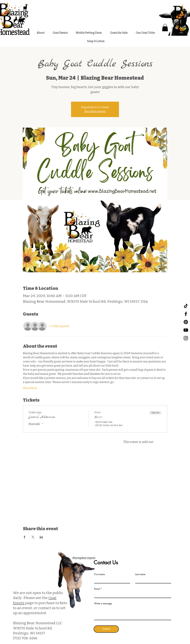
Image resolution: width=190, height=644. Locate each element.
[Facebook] (186, 314)
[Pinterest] (186, 322)
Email (97, 589)
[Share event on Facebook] (25, 537)
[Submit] (106, 629)
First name (99, 574)
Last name (140, 574)
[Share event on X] (33, 537)
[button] (165, 28)
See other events (95, 111)
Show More (30, 388)
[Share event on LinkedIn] (41, 537)
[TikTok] (186, 306)
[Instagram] (186, 338)
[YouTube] (186, 330)
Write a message (103, 603)
